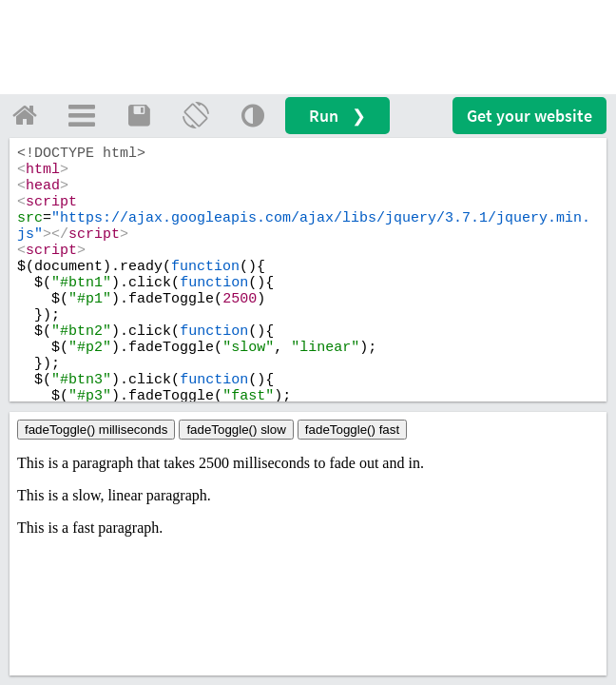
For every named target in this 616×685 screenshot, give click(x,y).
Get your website (529, 116)
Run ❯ (337, 116)
